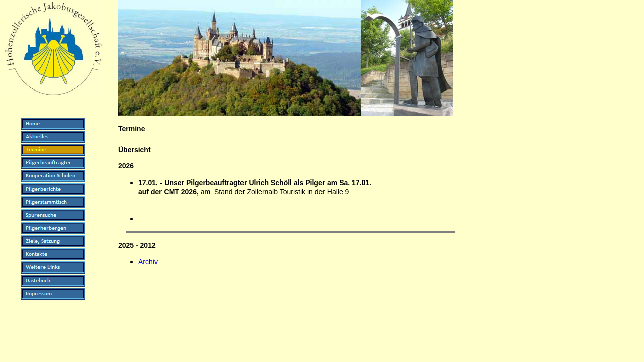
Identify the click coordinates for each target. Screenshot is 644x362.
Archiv (148, 262)
